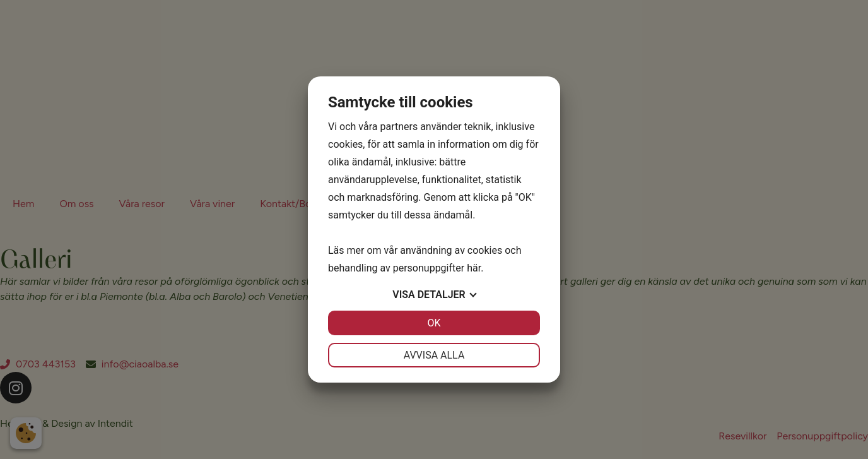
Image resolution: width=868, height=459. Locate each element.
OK (434, 323)
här (474, 268)
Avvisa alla (434, 355)
